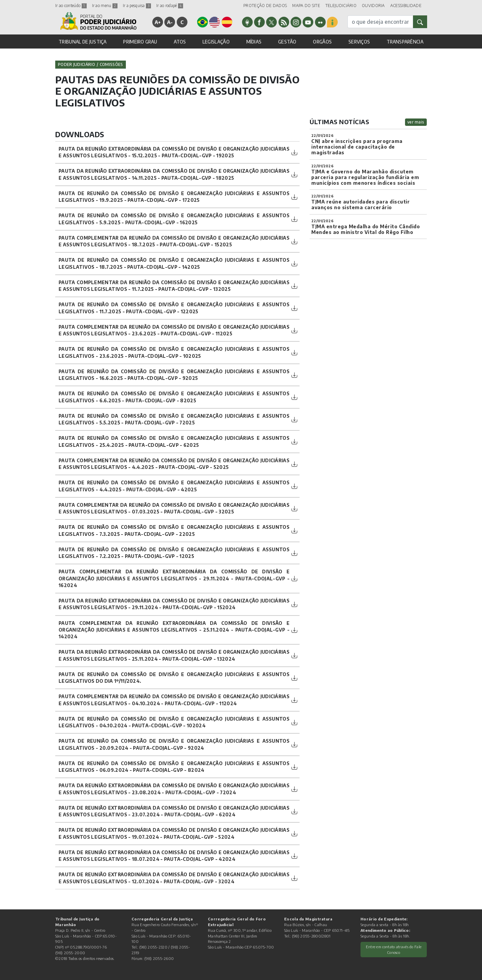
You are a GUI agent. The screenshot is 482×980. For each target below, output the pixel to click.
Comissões (111, 64)
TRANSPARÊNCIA (405, 42)
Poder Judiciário (76, 64)
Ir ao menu (105, 6)
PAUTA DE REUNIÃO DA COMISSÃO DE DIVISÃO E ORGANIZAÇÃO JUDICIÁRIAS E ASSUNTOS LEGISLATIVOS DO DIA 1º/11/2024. (174, 678)
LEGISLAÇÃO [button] (216, 42)
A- (170, 22)
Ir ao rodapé (170, 6)
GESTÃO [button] (287, 42)
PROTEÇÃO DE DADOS (265, 6)
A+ (158, 22)
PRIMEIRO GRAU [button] (140, 42)
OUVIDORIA (373, 6)
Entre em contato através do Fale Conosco (394, 949)
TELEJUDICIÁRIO (341, 6)
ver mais (416, 122)
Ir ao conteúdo (71, 6)
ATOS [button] (180, 42)
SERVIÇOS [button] (359, 42)
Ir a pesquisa (137, 6)
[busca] (380, 22)
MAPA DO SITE (306, 6)
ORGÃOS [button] (322, 42)
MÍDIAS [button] (254, 42)
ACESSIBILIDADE (406, 6)
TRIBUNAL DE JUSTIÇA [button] (83, 42)
